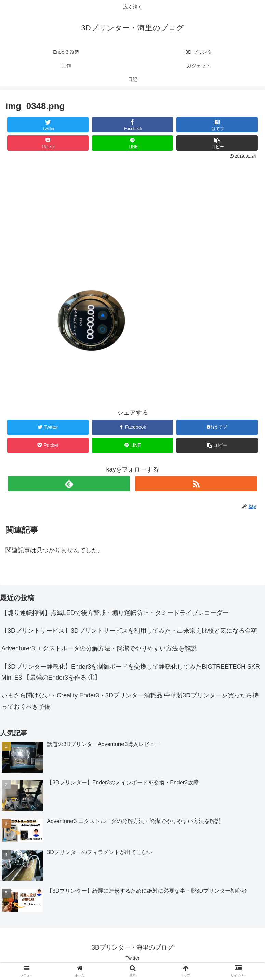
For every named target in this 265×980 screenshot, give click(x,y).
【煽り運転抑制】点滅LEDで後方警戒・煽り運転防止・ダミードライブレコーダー (115, 613)
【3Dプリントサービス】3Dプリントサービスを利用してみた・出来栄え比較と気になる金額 (129, 631)
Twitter (132, 958)
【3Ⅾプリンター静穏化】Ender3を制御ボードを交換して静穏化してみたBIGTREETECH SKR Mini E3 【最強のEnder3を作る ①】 (131, 672)
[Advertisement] (132, 213)
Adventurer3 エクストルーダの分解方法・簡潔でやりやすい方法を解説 (99, 648)
